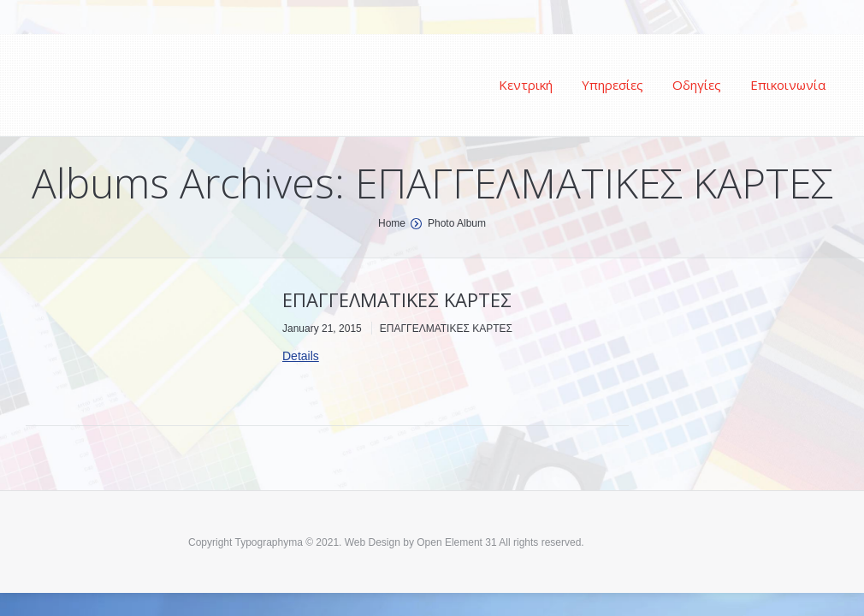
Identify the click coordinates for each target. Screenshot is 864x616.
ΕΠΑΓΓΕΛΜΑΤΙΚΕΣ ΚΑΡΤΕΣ (397, 299)
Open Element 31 (456, 542)
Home (392, 223)
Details (301, 356)
